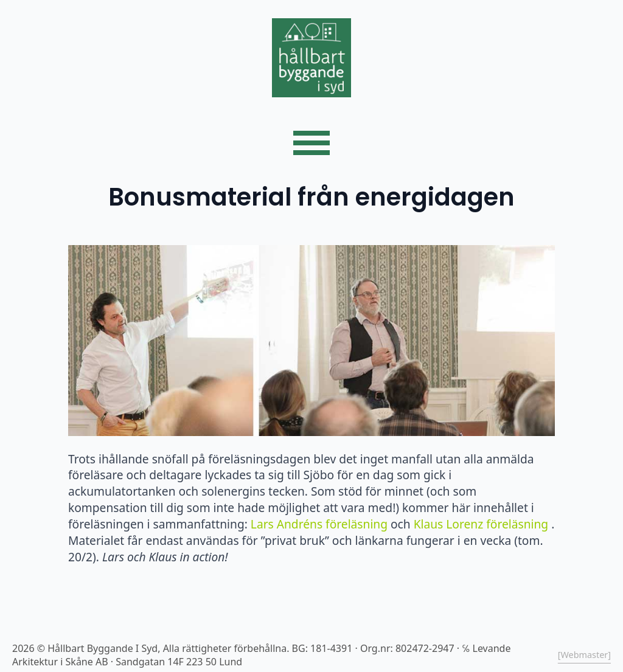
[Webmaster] (584, 655)
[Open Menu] (311, 143)
